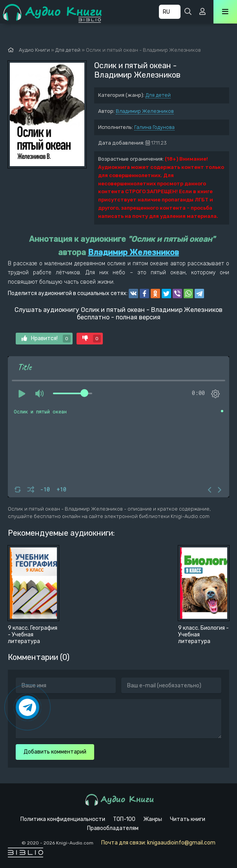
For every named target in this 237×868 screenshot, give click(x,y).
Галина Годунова (154, 127)
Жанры (153, 819)
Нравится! (46, 339)
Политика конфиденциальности (63, 819)
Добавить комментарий (55, 752)
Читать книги (188, 819)
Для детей (158, 95)
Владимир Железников (145, 111)
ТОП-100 (124, 819)
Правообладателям (113, 828)
